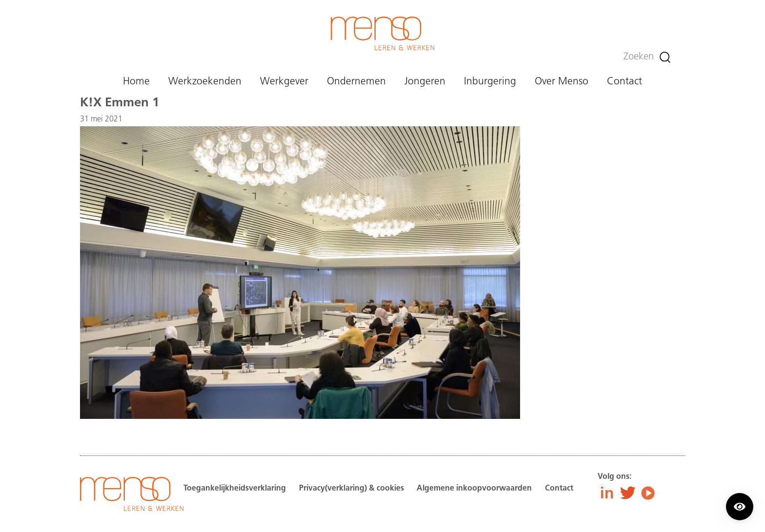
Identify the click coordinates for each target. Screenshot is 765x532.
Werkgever (284, 82)
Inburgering (490, 82)
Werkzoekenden (205, 82)
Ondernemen (356, 82)
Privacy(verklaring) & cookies (352, 489)
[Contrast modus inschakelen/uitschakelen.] (740, 507)
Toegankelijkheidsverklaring (235, 489)
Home (136, 82)
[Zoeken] (665, 57)
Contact (624, 82)
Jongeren (425, 82)
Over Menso (562, 82)
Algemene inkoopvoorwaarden (474, 489)
